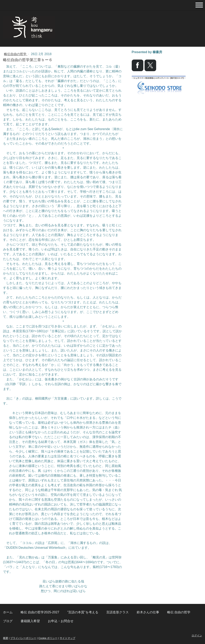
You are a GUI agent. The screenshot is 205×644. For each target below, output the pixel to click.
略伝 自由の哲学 (179, 612)
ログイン (197, 635)
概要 (6, 638)
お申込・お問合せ (61, 621)
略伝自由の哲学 (16, 54)
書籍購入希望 (30, 621)
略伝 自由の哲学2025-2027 (40, 612)
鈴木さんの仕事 (148, 612)
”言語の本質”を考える (83, 612)
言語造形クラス (118, 612)
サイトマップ (67, 638)
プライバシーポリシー (23, 638)
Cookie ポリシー (48, 638)
